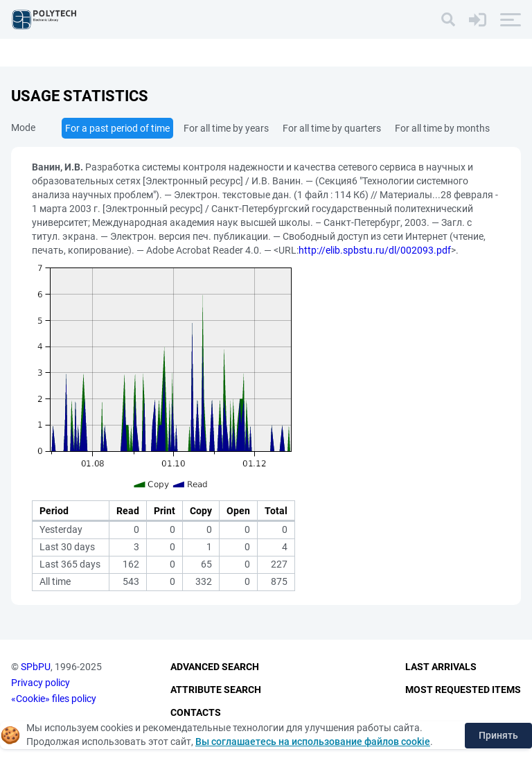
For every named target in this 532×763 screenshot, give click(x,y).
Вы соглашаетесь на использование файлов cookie (313, 742)
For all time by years (226, 128)
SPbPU (36, 667)
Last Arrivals (441, 667)
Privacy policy (41, 683)
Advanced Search (215, 667)
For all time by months (442, 128)
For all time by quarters (332, 128)
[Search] (448, 19)
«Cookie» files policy (54, 699)
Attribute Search (216, 690)
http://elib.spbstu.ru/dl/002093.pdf (375, 250)
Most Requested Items (463, 690)
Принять (498, 735)
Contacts (196, 712)
